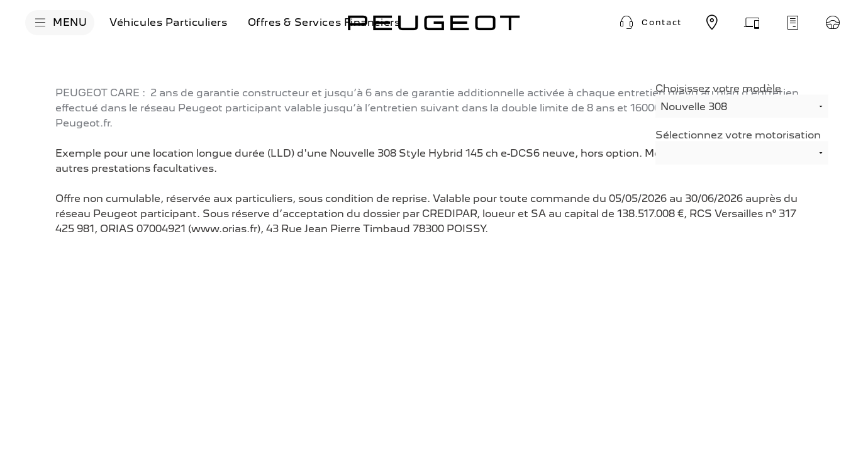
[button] (649, 23)
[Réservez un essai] (833, 23)
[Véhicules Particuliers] (168, 23)
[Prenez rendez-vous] (752, 23)
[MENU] (60, 23)
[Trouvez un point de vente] (712, 23)
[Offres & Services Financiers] (324, 23)
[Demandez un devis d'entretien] (793, 23)
